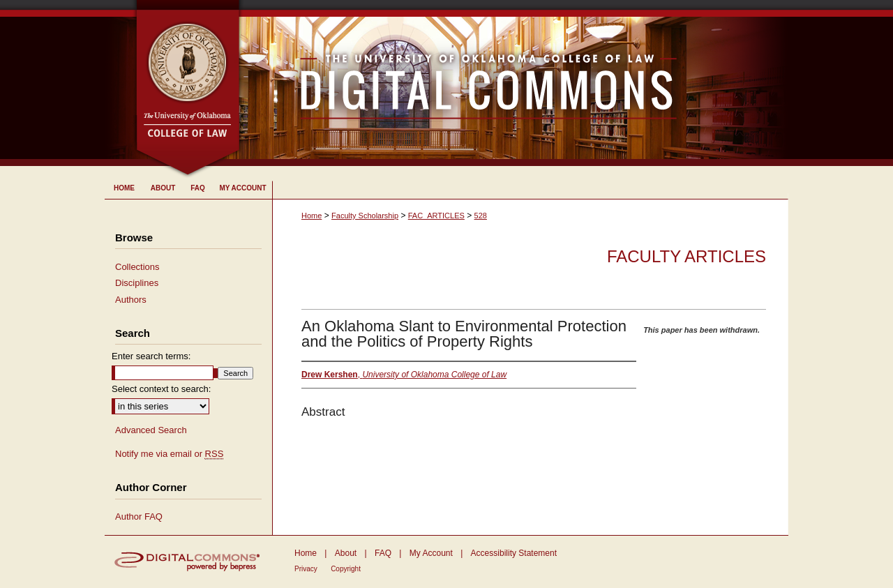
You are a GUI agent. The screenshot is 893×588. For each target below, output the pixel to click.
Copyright (346, 569)
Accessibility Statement (514, 553)
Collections (137, 267)
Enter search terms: (151, 356)
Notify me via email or (169, 454)
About (346, 553)
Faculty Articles (686, 256)
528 (481, 216)
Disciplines (137, 283)
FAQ (383, 553)
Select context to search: (161, 389)
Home (312, 216)
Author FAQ (139, 517)
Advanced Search (151, 430)
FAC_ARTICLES (436, 216)
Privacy (306, 569)
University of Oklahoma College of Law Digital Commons (515, 83)
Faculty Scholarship (365, 216)
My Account (431, 553)
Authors (131, 300)
